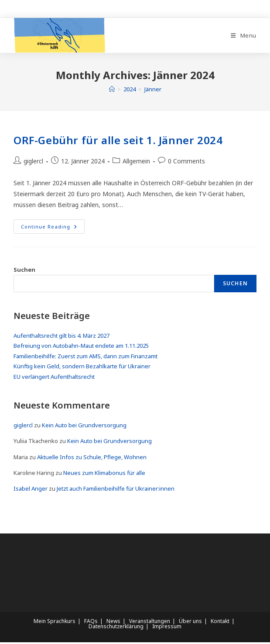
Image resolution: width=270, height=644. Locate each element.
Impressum (167, 628)
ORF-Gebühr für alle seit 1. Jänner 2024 (118, 142)
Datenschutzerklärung (116, 628)
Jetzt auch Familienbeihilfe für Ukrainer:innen (116, 490)
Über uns (190, 623)
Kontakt (220, 623)
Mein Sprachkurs (55, 623)
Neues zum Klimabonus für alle (104, 474)
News (113, 623)
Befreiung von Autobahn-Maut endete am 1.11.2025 (81, 347)
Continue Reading (53, 229)
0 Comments (186, 163)
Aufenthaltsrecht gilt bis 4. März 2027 (62, 337)
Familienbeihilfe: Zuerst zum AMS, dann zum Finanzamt (85, 358)
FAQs (91, 623)
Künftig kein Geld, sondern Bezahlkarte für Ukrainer (82, 368)
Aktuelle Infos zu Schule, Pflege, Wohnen (92, 459)
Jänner (153, 91)
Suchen (24, 271)
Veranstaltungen (150, 623)
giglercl (33, 163)
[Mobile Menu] (244, 36)
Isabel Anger (31, 490)
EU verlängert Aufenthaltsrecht (54, 378)
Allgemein (136, 163)
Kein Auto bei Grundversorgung (84, 427)
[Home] (112, 91)
